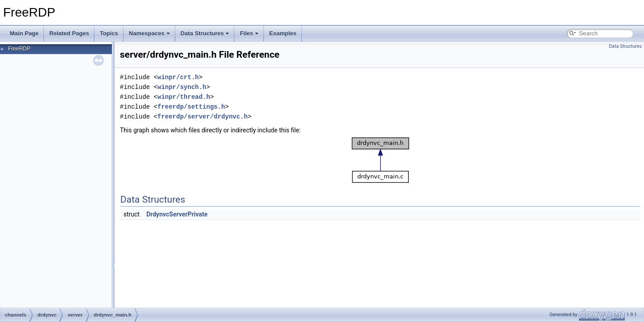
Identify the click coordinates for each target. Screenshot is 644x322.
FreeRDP (19, 49)
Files (249, 33)
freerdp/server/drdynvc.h (203, 117)
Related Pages (69, 33)
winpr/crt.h (178, 77)
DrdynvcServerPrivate (177, 214)
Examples (283, 33)
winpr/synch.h (182, 87)
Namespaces (149, 33)
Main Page (24, 33)
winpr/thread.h (184, 97)
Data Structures (205, 33)
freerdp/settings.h (191, 107)
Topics (109, 33)
